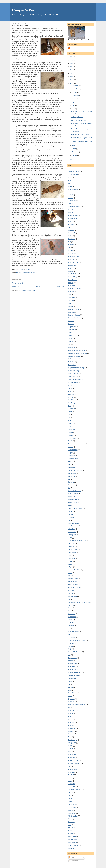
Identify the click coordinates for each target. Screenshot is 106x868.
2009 (72, 80)
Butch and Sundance (75, 289)
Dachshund (71, 347)
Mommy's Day (72, 596)
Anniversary (72, 201)
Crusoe (70, 338)
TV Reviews (72, 807)
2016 (72, 57)
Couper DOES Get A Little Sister (82, 141)
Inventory (71, 517)
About (70, 180)
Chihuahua (71, 312)
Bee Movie (71, 239)
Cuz (69, 344)
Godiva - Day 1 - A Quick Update (82, 138)
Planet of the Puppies (75, 652)
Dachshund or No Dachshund (77, 353)
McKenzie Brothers (74, 587)
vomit (70, 825)
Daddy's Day (72, 365)
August (74, 99)
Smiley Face (72, 743)
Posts (72, 857)
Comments (73, 861)
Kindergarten (72, 535)
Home (38, 286)
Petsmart (71, 643)
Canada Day (72, 297)
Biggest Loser (72, 265)
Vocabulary (71, 822)
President (71, 661)
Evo (69, 415)
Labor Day (71, 544)
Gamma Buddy (73, 450)
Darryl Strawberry (73, 371)
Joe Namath (72, 532)
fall (69, 418)
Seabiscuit (71, 722)
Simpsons (71, 734)
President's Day (73, 664)
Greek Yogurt (72, 473)
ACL (69, 183)
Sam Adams (72, 711)
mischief (70, 593)
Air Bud (70, 195)
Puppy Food (72, 670)
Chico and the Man (74, 309)
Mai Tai (70, 573)
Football (70, 432)
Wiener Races (72, 837)
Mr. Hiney (71, 605)
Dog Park (71, 397)
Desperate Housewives (75, 379)
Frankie (70, 441)
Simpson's (71, 731)
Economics (71, 409)
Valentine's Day (73, 816)
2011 (72, 73)
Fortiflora (71, 435)
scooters (71, 719)
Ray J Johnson (73, 693)
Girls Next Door (73, 459)
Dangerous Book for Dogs (76, 368)
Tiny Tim (71, 793)
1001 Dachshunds (74, 171)
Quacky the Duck (73, 675)
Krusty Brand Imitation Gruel (77, 541)
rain (69, 684)
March (74, 149)
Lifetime (70, 555)
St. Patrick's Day (73, 760)
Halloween (71, 485)
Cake (69, 294)
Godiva (70, 461)
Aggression (71, 192)
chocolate (71, 321)
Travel (70, 798)
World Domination (74, 845)
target (70, 778)
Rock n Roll (71, 702)
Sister (70, 737)
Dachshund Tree (73, 359)
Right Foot (71, 699)
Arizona (70, 210)
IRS (69, 520)
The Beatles (72, 787)
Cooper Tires (72, 327)
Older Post (61, 286)
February (75, 152)
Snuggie (70, 749)
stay (69, 766)
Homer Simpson (73, 494)
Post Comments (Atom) (28, 290)
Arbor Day (71, 204)
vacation (70, 810)
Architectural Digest (74, 207)
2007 (72, 160)
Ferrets (70, 423)
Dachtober (71, 362)
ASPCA (70, 212)
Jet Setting (33, 272)
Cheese (70, 303)
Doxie (70, 406)
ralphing (70, 687)
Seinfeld (70, 725)
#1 (69, 169)
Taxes (70, 781)
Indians (70, 511)
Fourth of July (72, 438)
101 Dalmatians (73, 174)
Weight (70, 831)
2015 (72, 60)
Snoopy (70, 746)
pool (69, 655)
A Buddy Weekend (77, 117)
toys (69, 795)
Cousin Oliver (72, 336)
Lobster (70, 564)
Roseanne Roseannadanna (77, 705)
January (75, 155)
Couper (70, 333)
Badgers (70, 221)
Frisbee (70, 447)
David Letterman (73, 374)
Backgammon (72, 218)
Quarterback (72, 678)
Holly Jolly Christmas (75, 491)
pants (70, 634)
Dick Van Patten (73, 382)
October (75, 92)
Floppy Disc (72, 429)
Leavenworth (72, 552)
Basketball (71, 224)
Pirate (70, 649)
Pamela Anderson (74, 631)
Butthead (71, 292)
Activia (70, 186)
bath (69, 227)
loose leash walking (74, 570)
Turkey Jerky (72, 804)
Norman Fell (72, 617)
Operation (71, 626)
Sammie (70, 713)
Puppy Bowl (72, 667)
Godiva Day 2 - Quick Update (81, 134)
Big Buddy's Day (73, 262)
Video (70, 819)
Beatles (70, 236)
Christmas (71, 324)
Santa (70, 716)
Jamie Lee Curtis (73, 523)
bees (69, 248)
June (74, 106)
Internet (70, 514)
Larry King (71, 546)
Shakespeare (72, 728)
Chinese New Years (74, 318)
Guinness (71, 482)
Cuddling (71, 341)
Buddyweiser (72, 286)
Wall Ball (71, 828)
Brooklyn (71, 283)
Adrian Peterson (73, 189)
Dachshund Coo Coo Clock (77, 350)
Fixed (70, 426)
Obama (70, 620)
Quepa (70, 681)
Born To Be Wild (73, 274)
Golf (69, 464)
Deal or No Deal (73, 377)
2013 (72, 67)
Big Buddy (71, 259)
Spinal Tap (71, 757)
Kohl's (70, 538)
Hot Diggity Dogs (73, 500)
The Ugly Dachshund (75, 790)
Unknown (71, 48)
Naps (69, 611)
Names (70, 608)
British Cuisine (72, 280)
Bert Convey (72, 253)
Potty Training (72, 658)
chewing (70, 306)
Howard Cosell (73, 503)
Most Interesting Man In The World (79, 602)
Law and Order (73, 549)
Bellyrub (70, 251)
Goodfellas (71, 467)
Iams (69, 505)
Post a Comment (17, 283)
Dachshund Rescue (74, 356)
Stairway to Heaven (74, 763)
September (75, 96)
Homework (71, 497)
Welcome (71, 834)
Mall (69, 576)
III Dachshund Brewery (75, 508)
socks (70, 752)
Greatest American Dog (75, 470)
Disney (70, 391)
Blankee (70, 271)
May (73, 109)
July (73, 102)
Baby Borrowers (73, 215)
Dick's (70, 385)
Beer (69, 242)
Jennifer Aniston (73, 526)
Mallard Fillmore (73, 579)
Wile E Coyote (72, 842)
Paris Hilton (71, 637)
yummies (71, 848)
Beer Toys (71, 245)
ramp (69, 690)
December (75, 86)
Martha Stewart (73, 585)
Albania (70, 198)
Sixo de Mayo (72, 740)
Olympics (71, 623)
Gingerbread (72, 456)
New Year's (71, 614)
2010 (72, 77)
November (75, 89)
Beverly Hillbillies (73, 256)
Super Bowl (71, 772)
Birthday (70, 268)
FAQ (69, 420)
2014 (72, 63)
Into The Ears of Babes (79, 120)
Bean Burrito (72, 233)
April (73, 145)
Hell (69, 488)
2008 (72, 83)
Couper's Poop (25, 10)
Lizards (70, 561)
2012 (72, 70)
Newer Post (16, 286)
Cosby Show (72, 330)
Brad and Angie (73, 277)
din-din (70, 388)
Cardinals (71, 300)
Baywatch (19, 272)
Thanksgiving (72, 784)
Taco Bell (71, 775)
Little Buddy (72, 558)
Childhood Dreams (74, 315)
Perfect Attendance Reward (77, 640)
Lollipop (70, 567)
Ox (69, 628)
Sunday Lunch (72, 769)
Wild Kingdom (72, 839)
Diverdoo (71, 394)
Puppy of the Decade (75, 672)
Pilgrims (70, 646)
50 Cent (70, 177)
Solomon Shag (73, 754)
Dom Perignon (72, 403)
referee (70, 696)
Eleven (70, 412)
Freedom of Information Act (77, 444)
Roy (69, 708)
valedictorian (72, 813)
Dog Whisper (26, 272)
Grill (69, 479)
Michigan (71, 590)
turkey (70, 801)
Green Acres (72, 476)
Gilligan (70, 453)
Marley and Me (73, 582)
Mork (69, 599)
